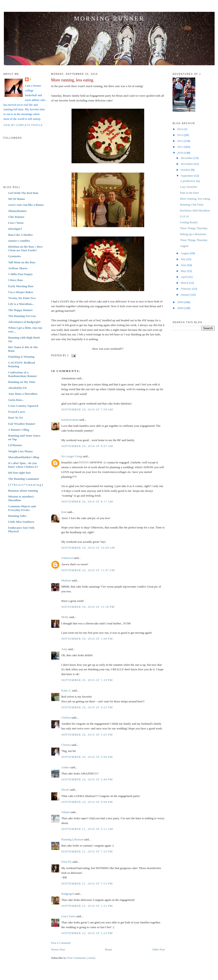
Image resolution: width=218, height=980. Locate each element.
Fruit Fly (67, 862)
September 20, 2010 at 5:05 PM (87, 735)
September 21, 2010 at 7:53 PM (87, 883)
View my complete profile (23, 125)
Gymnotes (15, 256)
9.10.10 (184, 216)
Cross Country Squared (23, 406)
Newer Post (58, 949)
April (184, 277)
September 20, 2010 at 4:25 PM (87, 707)
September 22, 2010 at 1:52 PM (87, 906)
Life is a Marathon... (21, 304)
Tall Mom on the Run (22, 262)
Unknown (67, 558)
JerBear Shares (18, 268)
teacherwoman (70, 420)
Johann (66, 812)
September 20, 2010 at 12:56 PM (88, 607)
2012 (180, 141)
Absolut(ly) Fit (17, 388)
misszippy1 (15, 229)
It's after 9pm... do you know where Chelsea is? (23, 465)
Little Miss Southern (21, 522)
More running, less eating (72, 80)
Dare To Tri (15, 418)
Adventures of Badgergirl (24, 322)
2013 (180, 135)
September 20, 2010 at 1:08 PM (87, 639)
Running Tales (17, 516)
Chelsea (66, 717)
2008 (180, 308)
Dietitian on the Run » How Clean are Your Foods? (25, 248)
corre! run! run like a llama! (26, 205)
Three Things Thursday (194, 228)
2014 (180, 129)
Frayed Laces (17, 412)
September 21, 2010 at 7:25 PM (87, 851)
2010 (180, 153)
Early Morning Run (21, 286)
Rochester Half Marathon (195, 210)
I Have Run (15, 280)
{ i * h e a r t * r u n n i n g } (26, 485)
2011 (180, 147)
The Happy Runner (20, 310)
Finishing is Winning (21, 357)
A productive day (190, 181)
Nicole (65, 790)
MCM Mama (16, 199)
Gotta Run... (16, 400)
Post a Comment (61, 943)
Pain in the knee (189, 193)
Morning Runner (109, 19)
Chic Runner (16, 217)
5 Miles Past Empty (20, 274)
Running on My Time (22, 382)
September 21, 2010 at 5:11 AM (87, 829)
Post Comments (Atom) (82, 958)
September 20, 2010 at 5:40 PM (87, 779)
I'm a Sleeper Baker (21, 292)
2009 (180, 302)
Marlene (66, 580)
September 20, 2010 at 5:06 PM (87, 757)
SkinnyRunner (17, 211)
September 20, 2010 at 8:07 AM (87, 446)
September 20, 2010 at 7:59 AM (87, 409)
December (187, 158)
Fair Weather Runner (22, 424)
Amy (64, 649)
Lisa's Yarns (16, 223)
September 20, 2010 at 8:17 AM (87, 501)
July (184, 259)
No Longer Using (72, 456)
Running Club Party (192, 205)
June (184, 265)
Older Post (158, 949)
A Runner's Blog (19, 430)
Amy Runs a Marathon (23, 394)
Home (109, 949)
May (184, 271)
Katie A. (66, 690)
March (185, 283)
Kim (64, 512)
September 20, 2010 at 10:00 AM (88, 548)
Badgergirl (68, 894)
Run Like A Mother (21, 235)
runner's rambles (19, 241)
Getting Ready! (189, 222)
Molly (65, 617)
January (186, 295)
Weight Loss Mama (20, 451)
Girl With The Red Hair (23, 193)
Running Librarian (72, 839)
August (184, 246)
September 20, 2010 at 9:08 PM (87, 802)
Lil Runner (15, 445)
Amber (65, 767)
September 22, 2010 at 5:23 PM (87, 933)
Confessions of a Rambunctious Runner (23, 374)
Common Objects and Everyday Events (22, 508)
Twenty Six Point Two (22, 298)
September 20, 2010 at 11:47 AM (88, 570)
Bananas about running (23, 491)
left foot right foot (19, 473)
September (187, 176)
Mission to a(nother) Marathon (21, 498)
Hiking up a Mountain (193, 234)
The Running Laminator (24, 479)
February (186, 289)
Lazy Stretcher (188, 187)
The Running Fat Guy (22, 316)
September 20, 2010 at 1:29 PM (87, 680)
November (187, 164)
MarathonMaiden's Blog (24, 457)
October (186, 170)
